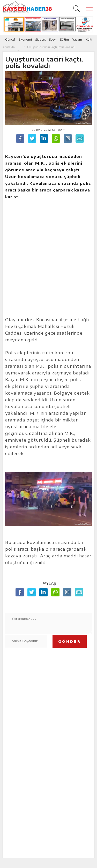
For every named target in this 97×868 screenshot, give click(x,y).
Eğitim (64, 39)
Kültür (90, 39)
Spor (53, 39)
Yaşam (77, 39)
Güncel (10, 39)
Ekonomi (25, 39)
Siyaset (40, 39)
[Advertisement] (48, 261)
